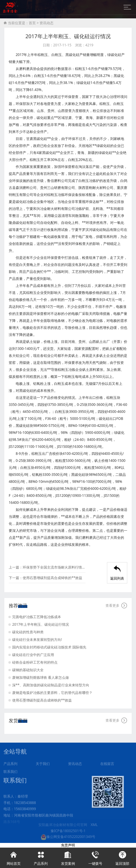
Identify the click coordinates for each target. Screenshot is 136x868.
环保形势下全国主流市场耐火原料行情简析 (54, 567)
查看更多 (116, 606)
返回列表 (117, 573)
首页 (32, 23)
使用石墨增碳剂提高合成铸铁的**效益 (52, 578)
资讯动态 (46, 23)
